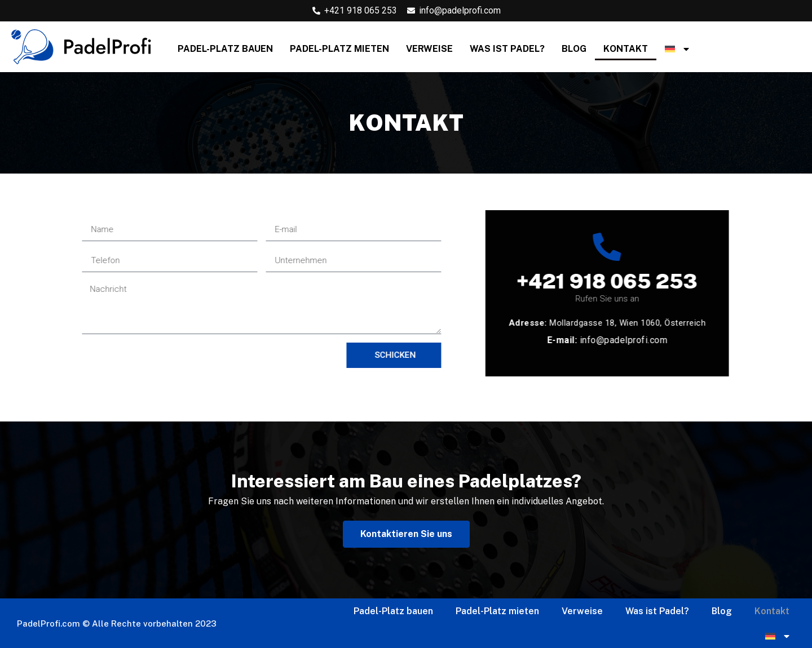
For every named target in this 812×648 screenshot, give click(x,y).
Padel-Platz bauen (225, 49)
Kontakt (626, 49)
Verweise (429, 49)
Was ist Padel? (507, 49)
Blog (574, 49)
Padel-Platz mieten (339, 49)
